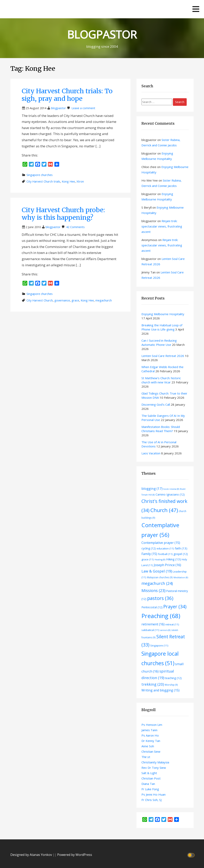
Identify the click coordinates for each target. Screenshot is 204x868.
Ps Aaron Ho (150, 735)
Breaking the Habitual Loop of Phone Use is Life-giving (162, 327)
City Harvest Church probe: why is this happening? (63, 214)
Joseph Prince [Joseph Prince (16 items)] (167, 565)
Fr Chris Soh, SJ (152, 800)
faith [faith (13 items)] (181, 548)
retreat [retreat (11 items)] (172, 624)
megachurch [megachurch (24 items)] (157, 583)
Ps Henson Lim (152, 725)
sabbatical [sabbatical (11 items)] (150, 630)
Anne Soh (148, 746)
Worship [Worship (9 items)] (171, 685)
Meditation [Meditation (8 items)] (181, 577)
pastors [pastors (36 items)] (160, 598)
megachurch (104, 300)
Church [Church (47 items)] (164, 510)
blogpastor (58, 108)
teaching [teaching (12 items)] (173, 678)
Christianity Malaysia (155, 762)
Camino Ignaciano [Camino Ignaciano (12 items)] (170, 494)
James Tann (149, 730)
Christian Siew (151, 751)
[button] (196, 9)
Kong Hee (68, 181)
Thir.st (146, 757)
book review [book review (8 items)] (171, 489)
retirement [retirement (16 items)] (153, 624)
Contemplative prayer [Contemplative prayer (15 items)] (161, 543)
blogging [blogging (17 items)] (152, 488)
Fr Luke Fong (150, 789)
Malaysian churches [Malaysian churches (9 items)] (160, 577)
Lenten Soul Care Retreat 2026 (163, 356)
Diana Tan (148, 784)
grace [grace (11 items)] (148, 559)
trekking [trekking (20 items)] (153, 684)
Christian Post (151, 778)
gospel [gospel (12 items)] (181, 554)
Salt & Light (149, 773)
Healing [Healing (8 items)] (160, 560)
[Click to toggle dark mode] (192, 855)
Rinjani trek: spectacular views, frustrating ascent (162, 226)
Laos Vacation (151, 453)
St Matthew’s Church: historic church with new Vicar (161, 380)
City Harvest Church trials (43, 181)
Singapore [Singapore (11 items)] (159, 645)
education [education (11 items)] (165, 548)
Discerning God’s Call (156, 404)
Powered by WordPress (75, 855)
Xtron (80, 181)
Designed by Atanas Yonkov (32, 855)
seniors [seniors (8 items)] (165, 630)
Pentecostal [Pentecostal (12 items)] (152, 607)
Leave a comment (83, 108)
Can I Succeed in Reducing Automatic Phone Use (159, 343)
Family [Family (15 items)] (149, 554)
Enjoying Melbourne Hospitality (163, 314)
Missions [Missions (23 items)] (153, 590)
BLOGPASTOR (102, 34)
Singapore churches (40, 175)
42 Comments (75, 227)
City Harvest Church (40, 300)
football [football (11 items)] (165, 554)
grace (75, 300)
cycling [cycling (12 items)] (149, 548)
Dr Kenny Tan (151, 741)
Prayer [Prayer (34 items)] (175, 607)
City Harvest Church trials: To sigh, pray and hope (67, 95)
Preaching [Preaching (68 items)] (161, 616)
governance (62, 300)
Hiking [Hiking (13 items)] (174, 559)
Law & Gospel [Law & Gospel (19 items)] (157, 571)
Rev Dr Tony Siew (154, 768)
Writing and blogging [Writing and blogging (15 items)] (160, 690)
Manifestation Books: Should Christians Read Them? (161, 429)
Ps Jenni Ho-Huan (153, 794)
